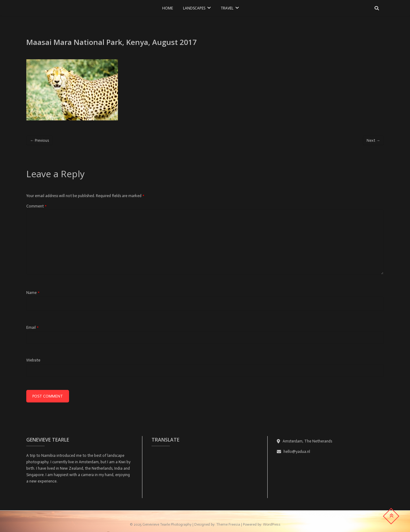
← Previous (39, 140)
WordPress (272, 524)
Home (168, 8)
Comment (36, 206)
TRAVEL (227, 8)
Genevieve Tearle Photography (167, 524)
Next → (373, 140)
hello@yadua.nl (293, 451)
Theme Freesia (228, 524)
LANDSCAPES (194, 8)
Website (33, 360)
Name (33, 293)
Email (32, 327)
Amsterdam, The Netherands (304, 441)
